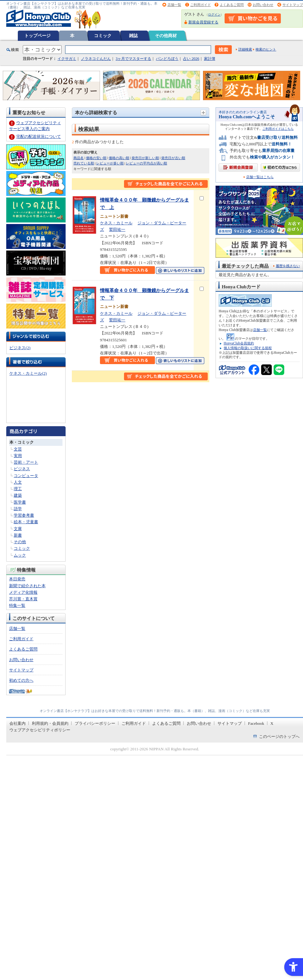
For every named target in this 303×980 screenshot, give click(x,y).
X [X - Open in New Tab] (272, 723)
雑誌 (133, 36)
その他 (20, 542)
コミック (103, 36)
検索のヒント (266, 49)
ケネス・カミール (116, 223)
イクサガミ (67, 59)
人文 (18, 482)
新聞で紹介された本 (27, 586)
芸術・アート (26, 462)
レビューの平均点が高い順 (147, 163)
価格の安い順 (96, 158)
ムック (20, 555)
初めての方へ (21, 680)
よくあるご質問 (232, 5)
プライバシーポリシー (95, 723)
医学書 (20, 502)
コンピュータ (26, 476)
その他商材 (166, 36)
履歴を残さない (288, 266)
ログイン (214, 15)
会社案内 (17, 723)
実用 (18, 456)
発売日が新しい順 (145, 158)
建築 (18, 495)
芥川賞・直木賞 (23, 599)
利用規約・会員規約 (50, 723)
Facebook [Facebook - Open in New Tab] (256, 723)
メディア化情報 (23, 592)
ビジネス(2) (20, 348)
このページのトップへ (279, 736)
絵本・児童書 (26, 522)
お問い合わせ (263, 5)
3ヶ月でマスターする (133, 59)
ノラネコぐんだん (96, 59)
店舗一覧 (174, 5)
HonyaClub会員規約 (239, 343)
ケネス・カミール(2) (28, 373)
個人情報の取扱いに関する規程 (248, 348)
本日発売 (17, 579)
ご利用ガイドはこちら (278, 129)
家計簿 (210, 59)
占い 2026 (191, 59)
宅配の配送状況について (39, 137)
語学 (18, 509)
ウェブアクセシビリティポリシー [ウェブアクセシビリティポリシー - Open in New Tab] (40, 730)
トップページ (37, 36)
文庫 (18, 529)
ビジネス (22, 469)
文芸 (18, 449)
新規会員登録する (203, 22)
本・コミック (22, 442)
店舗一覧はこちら (260, 177)
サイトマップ (293, 5)
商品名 (79, 158)
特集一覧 (17, 605)
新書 (18, 535)
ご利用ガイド (201, 5)
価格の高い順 (119, 158)
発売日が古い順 (173, 158)
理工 (18, 489)
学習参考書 (24, 515)
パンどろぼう (167, 59)
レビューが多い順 (110, 163)
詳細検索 (245, 49)
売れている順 (84, 163)
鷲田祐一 (117, 229)
